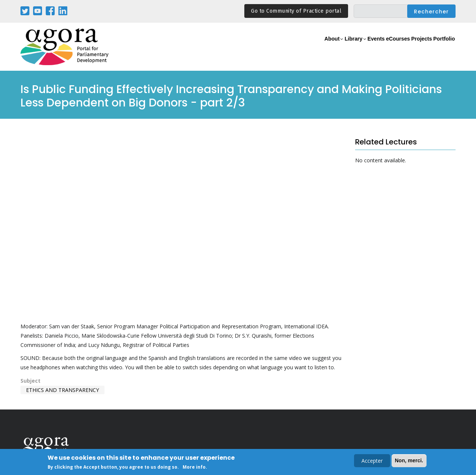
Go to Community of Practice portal (296, 11)
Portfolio (440, 47)
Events (348, 47)
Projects (410, 47)
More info (194, 467)
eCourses (377, 47)
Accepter (372, 461)
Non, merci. (409, 460)
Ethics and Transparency (62, 390)
